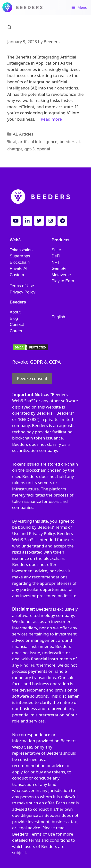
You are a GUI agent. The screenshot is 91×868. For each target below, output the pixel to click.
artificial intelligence (38, 141)
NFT (56, 262)
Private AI (19, 268)
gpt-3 (29, 149)
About (15, 312)
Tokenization (21, 250)
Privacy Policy (23, 292)
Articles (26, 134)
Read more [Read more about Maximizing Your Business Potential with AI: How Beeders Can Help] (51, 119)
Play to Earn (63, 281)
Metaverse (61, 275)
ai (15, 141)
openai (44, 149)
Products (61, 240)
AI (15, 134)
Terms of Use (22, 286)
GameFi (59, 268)
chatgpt (15, 149)
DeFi (56, 256)
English (58, 317)
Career (16, 331)
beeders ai (70, 141)
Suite (56, 250)
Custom (17, 275)
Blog (14, 318)
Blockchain (20, 262)
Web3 (15, 240)
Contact (17, 325)
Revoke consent (32, 378)
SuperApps (20, 256)
